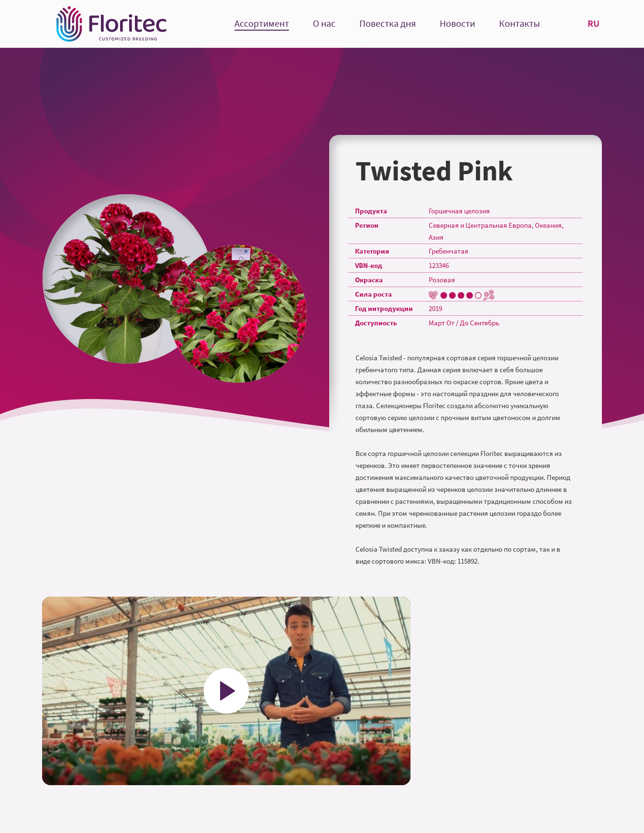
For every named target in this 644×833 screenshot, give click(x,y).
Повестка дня (388, 24)
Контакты (519, 24)
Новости (457, 24)
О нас (324, 24)
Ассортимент (262, 24)
